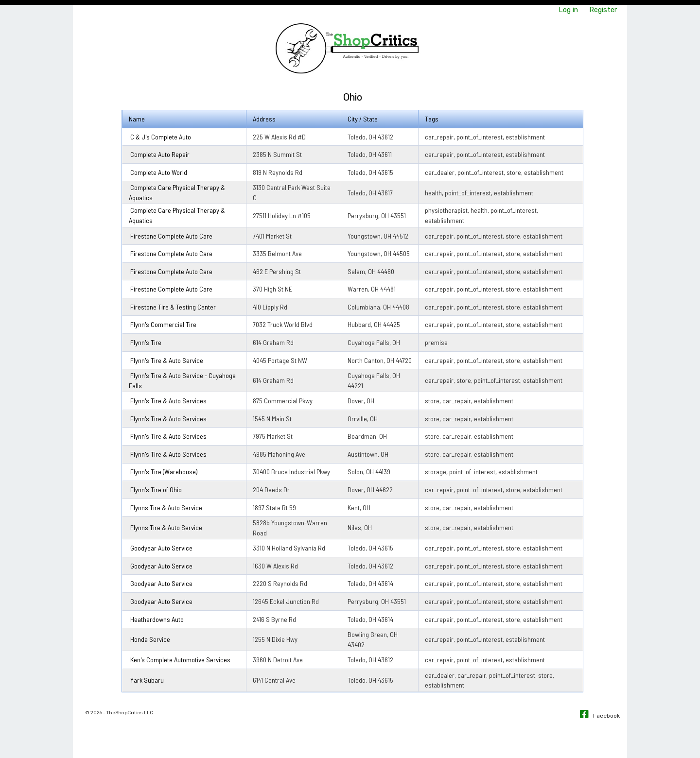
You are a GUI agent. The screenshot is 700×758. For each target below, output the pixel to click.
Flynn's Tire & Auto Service (167, 360)
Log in (568, 10)
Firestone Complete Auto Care (171, 236)
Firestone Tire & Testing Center (173, 307)
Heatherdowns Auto (157, 619)
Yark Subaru (147, 680)
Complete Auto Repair (160, 154)
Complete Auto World (159, 172)
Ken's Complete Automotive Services (180, 660)
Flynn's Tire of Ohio (156, 490)
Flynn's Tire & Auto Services (168, 401)
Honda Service (150, 639)
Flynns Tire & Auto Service (166, 508)
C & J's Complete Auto (161, 137)
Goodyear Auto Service (161, 548)
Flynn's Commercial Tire (163, 324)
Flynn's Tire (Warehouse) (164, 472)
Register (603, 10)
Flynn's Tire (146, 342)
